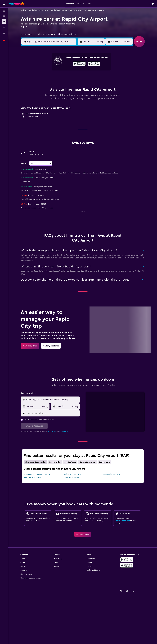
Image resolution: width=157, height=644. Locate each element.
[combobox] (28, 35)
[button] (4, 4)
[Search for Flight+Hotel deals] (4, 27)
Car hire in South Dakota (59, 10)
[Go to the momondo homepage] (17, 4)
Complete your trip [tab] (88, 462)
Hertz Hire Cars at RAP (33, 478)
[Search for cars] (4, 21)
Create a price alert (122, 521)
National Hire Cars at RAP (73, 474)
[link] (30, 346)
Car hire (23, 10)
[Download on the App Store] (94, 64)
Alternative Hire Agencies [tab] (35, 462)
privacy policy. (64, 431)
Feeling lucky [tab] (105, 462)
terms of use (52, 431)
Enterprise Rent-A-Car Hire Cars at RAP (39, 474)
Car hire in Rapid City (77, 10)
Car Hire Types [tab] (70, 462)
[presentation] (94, 64)
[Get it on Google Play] (79, 64)
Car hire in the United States (38, 10)
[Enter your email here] (53, 413)
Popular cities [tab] (55, 462)
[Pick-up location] (52, 400)
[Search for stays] (4, 16)
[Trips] (4, 33)
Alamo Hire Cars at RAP (72, 478)
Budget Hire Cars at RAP (112, 474)
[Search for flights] (4, 11)
